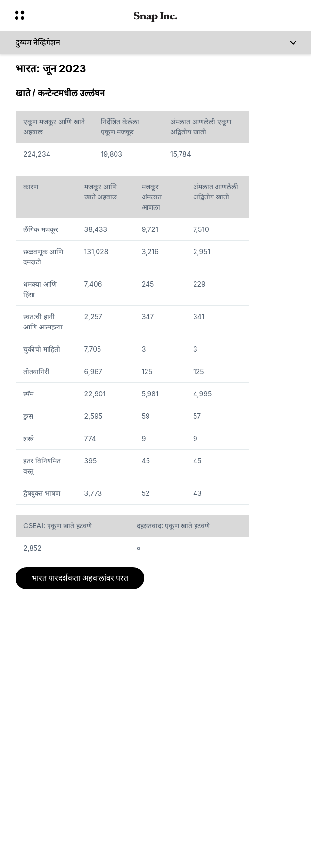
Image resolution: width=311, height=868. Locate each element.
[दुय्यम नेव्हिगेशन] (155, 43)
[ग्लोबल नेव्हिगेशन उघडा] (68, 16)
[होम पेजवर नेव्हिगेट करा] (155, 16)
